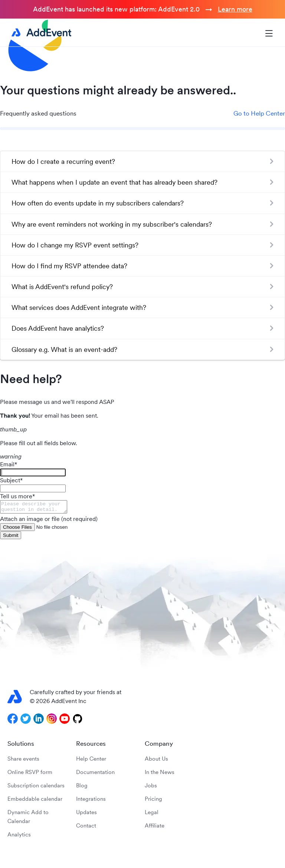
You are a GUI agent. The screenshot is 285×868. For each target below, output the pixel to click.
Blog (82, 788)
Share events (23, 761)
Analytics (19, 837)
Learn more (235, 9)
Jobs (151, 788)
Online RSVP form (30, 774)
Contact (86, 828)
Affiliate (155, 828)
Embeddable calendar (35, 801)
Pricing (153, 801)
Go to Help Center (259, 113)
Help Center (91, 761)
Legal (152, 814)
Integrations (91, 801)
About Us (156, 761)
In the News (160, 774)
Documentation (95, 774)
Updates (86, 814)
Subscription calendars (36, 788)
